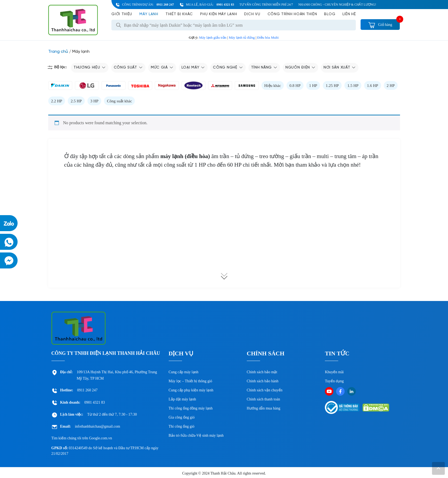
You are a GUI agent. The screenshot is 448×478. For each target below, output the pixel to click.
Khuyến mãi (334, 372)
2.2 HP (57, 101)
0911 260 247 (165, 5)
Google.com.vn (100, 438)
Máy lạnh (149, 14)
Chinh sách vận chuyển (265, 390)
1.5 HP (353, 86)
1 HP (313, 86)
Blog (330, 14)
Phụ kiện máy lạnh (219, 14)
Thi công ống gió (182, 426)
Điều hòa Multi (268, 37)
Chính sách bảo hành (263, 381)
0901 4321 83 (225, 5)
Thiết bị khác (179, 14)
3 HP (94, 101)
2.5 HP (76, 101)
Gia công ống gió (182, 417)
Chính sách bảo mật (262, 372)
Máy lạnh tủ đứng (242, 37)
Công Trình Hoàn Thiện (292, 14)
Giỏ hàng (380, 25)
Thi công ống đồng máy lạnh (191, 408)
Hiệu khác (273, 86)
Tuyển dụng (334, 381)
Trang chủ (58, 52)
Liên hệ (349, 14)
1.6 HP (373, 86)
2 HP (391, 86)
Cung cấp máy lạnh (184, 372)
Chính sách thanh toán (263, 399)
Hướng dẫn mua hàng (264, 408)
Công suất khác (119, 101)
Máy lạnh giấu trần (213, 37)
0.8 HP (295, 86)
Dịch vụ (252, 14)
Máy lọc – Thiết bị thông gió (191, 381)
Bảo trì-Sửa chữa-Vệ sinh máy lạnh (196, 435)
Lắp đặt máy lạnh (182, 399)
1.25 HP (332, 86)
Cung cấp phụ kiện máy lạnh (191, 390)
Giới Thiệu (122, 14)
